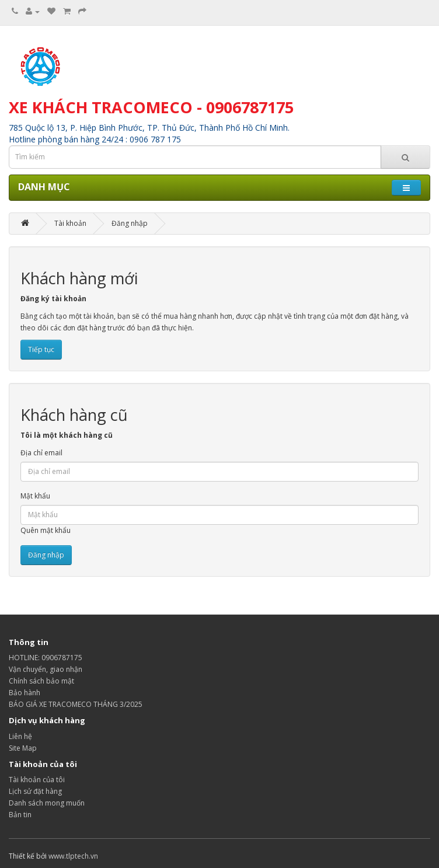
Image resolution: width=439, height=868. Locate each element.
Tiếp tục (41, 349)
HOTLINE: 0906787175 (46, 658)
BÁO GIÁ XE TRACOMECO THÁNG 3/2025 (76, 704)
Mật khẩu (35, 496)
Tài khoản (70, 223)
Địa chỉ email (41, 453)
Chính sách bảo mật (41, 681)
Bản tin (20, 815)
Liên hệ (20, 736)
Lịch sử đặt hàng (35, 791)
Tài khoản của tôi (37, 780)
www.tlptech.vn (73, 856)
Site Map (23, 748)
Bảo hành (25, 693)
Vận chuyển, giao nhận (46, 669)
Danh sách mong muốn (47, 803)
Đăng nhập (130, 223)
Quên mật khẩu (46, 530)
